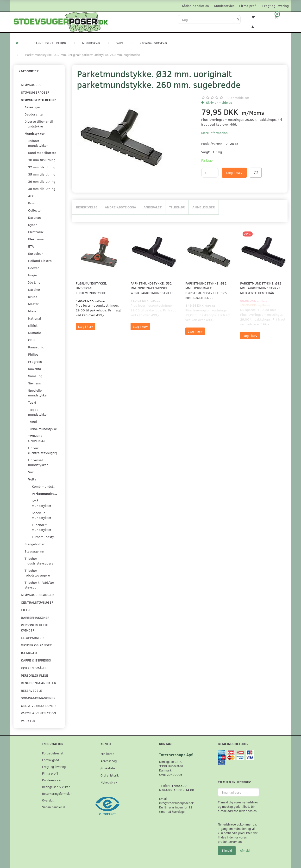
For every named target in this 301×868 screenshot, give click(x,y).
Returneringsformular (57, 793)
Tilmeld (227, 850)
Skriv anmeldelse (219, 102)
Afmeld (245, 850)
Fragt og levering (276, 6)
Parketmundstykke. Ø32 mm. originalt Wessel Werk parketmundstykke (152, 288)
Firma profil (248, 6)
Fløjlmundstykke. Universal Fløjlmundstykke (91, 288)
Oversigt (48, 800)
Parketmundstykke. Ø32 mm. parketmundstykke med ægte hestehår (261, 288)
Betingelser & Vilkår (56, 787)
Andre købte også (120, 207)
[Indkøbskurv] (280, 17)
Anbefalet (153, 207)
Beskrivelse (87, 207)
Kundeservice (224, 6)
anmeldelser (238, 98)
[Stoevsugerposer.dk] (61, 21)
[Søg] (238, 19)
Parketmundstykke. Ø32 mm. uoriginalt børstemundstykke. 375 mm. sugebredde (206, 290)
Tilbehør (177, 207)
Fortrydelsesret (53, 753)
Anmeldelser (204, 207)
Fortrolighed (50, 760)
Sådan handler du (196, 6)
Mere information (214, 133)
